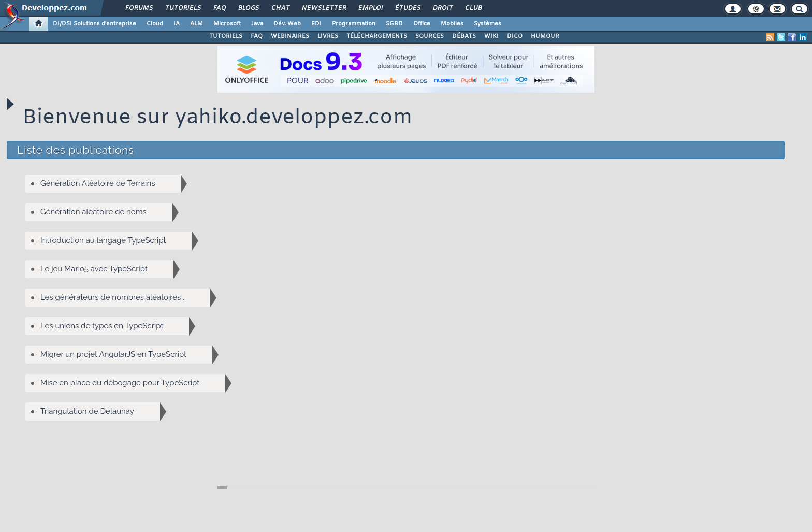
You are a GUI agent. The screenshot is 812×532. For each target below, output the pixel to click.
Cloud (155, 24)
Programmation (354, 24)
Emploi (370, 8)
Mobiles (452, 24)
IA (177, 24)
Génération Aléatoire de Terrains (111, 184)
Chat (280, 8)
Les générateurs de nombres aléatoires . (125, 298)
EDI (316, 24)
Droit (442, 8)
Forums (139, 8)
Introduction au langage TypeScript (116, 241)
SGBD (394, 24)
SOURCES (430, 36)
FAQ (219, 8)
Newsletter (323, 8)
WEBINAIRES (290, 36)
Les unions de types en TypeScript (115, 326)
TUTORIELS (226, 36)
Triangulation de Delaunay (100, 412)
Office (422, 24)
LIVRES (328, 36)
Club (473, 8)
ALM (197, 24)
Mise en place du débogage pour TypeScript (133, 383)
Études (407, 8)
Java (257, 24)
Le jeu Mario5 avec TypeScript (107, 269)
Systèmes (488, 24)
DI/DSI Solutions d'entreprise (95, 24)
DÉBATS (464, 36)
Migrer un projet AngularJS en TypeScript (126, 355)
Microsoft (227, 24)
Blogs (248, 8)
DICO (515, 36)
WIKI (491, 36)
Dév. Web (287, 24)
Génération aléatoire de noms (106, 212)
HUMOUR (545, 36)
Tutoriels (183, 8)
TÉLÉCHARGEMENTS (377, 36)
